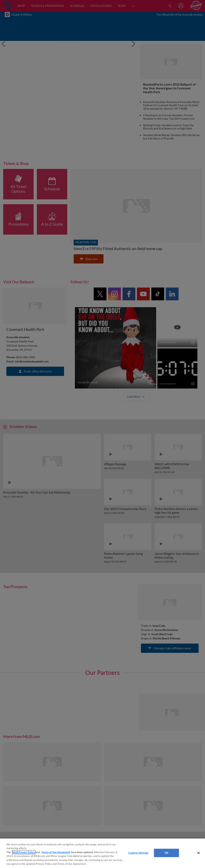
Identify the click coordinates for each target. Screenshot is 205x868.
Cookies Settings (138, 853)
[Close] (199, 853)
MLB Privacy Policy (24, 852)
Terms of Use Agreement (56, 852)
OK (166, 853)
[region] (102, 853)
